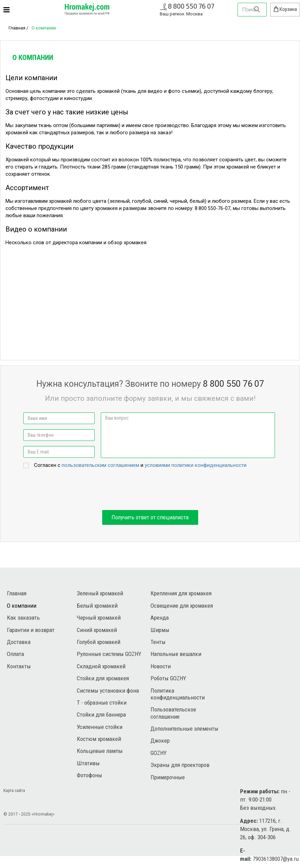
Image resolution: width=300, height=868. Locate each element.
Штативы (88, 763)
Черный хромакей (99, 618)
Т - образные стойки (102, 703)
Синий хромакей (97, 630)
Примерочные (168, 777)
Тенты (158, 642)
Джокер (160, 741)
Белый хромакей (97, 606)
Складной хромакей (101, 666)
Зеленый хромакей (100, 593)
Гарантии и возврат (31, 630)
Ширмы (160, 630)
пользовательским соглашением (100, 465)
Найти (256, 9)
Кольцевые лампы (100, 751)
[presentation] (150, 490)
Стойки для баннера (101, 715)
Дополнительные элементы (184, 729)
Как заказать (23, 618)
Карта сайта (14, 790)
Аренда (160, 618)
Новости (161, 666)
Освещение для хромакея (182, 606)
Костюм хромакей (99, 739)
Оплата (15, 654)
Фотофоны (89, 775)
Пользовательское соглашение (173, 713)
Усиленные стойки (100, 727)
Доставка (19, 642)
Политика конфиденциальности (178, 694)
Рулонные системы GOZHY (109, 654)
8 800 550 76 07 (191, 6)
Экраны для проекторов (180, 765)
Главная (17, 28)
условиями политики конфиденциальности (196, 465)
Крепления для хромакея (181, 593)
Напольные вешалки (176, 654)
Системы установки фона (108, 691)
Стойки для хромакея (103, 678)
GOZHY (159, 753)
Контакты (19, 666)
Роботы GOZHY (168, 678)
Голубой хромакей (99, 642)
